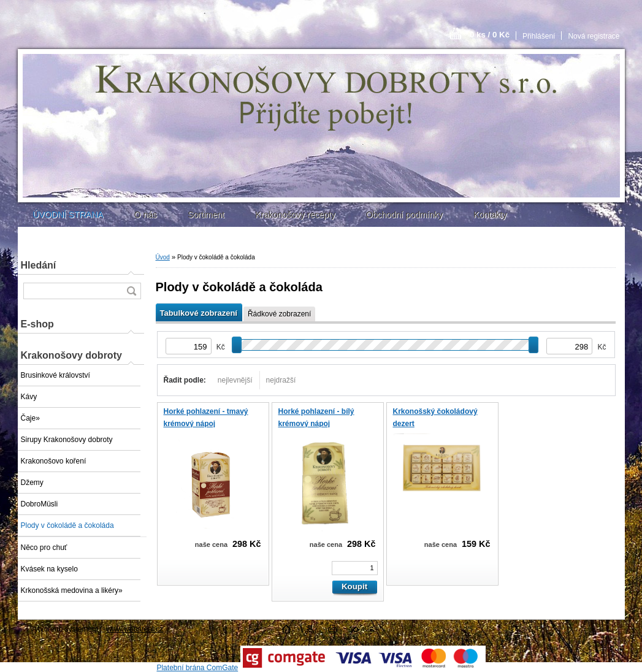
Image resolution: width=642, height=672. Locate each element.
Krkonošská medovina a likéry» (72, 590)
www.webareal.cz (135, 629)
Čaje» (30, 418)
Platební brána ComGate (197, 668)
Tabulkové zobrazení (199, 313)
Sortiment (206, 215)
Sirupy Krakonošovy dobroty (67, 440)
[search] (131, 291)
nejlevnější (235, 380)
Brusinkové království (55, 375)
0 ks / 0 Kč (490, 35)
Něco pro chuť (44, 548)
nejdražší (281, 380)
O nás (146, 215)
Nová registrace (594, 36)
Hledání (39, 265)
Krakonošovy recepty (295, 215)
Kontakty (490, 215)
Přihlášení (539, 36)
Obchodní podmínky (404, 215)
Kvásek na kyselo (49, 569)
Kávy (29, 397)
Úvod (163, 257)
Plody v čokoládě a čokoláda (67, 525)
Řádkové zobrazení (279, 314)
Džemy (32, 483)
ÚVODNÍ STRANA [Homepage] (68, 215)
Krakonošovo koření (54, 461)
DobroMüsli (40, 504)
